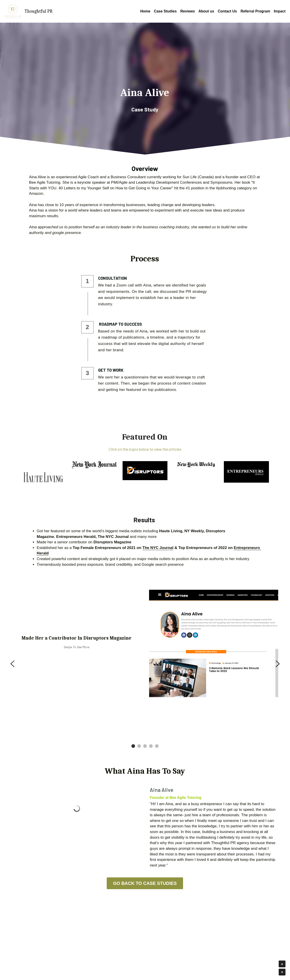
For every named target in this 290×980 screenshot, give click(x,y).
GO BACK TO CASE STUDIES (145, 883)
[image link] (44, 477)
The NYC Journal (158, 548)
